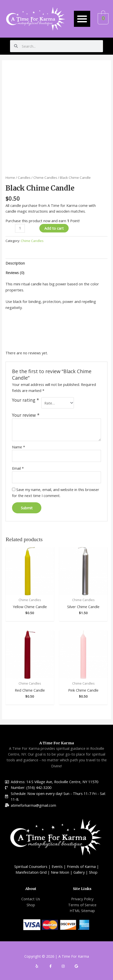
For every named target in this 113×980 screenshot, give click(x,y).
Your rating (26, 400)
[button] (82, 19)
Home (10, 178)
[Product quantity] (20, 228)
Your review (26, 415)
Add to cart (54, 228)
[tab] (56, 263)
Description (15, 263)
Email (18, 468)
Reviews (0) (15, 273)
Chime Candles (45, 178)
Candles (24, 178)
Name (19, 447)
